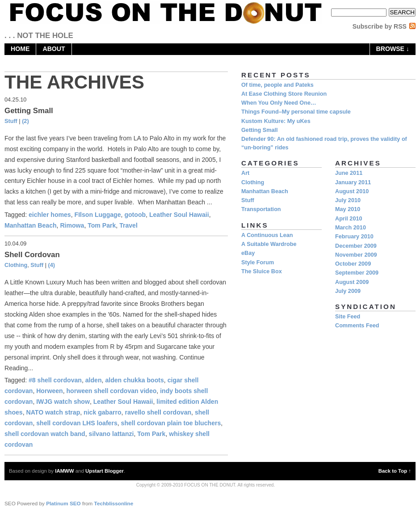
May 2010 (348, 209)
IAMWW (64, 471)
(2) (25, 121)
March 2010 (351, 228)
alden (94, 380)
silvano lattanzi (111, 434)
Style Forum (258, 262)
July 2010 (348, 200)
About (54, 49)
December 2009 (356, 246)
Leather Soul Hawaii (179, 215)
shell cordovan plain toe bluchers (171, 423)
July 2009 (348, 291)
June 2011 (349, 173)
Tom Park (102, 225)
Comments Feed (357, 326)
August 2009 (352, 282)
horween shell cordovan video (112, 391)
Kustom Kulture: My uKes (276, 121)
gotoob (135, 215)
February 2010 (354, 237)
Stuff (11, 121)
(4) (52, 265)
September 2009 (357, 273)
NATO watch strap (53, 412)
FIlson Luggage (98, 215)
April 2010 (349, 219)
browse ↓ (393, 49)
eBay (248, 253)
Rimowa (72, 225)
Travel (128, 225)
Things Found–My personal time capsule (296, 112)
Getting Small (29, 111)
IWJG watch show (63, 402)
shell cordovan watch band (45, 434)
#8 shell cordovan (55, 380)
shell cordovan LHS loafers (77, 423)
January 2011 (353, 182)
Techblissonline (114, 503)
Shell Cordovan (32, 255)
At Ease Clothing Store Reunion (284, 94)
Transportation (261, 209)
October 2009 (353, 264)
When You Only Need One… (279, 103)
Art (245, 173)
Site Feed (348, 317)
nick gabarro (103, 412)
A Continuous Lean (267, 235)
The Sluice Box (262, 271)
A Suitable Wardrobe (269, 244)
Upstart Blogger (105, 471)
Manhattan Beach (31, 225)
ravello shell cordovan (158, 412)
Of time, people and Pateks (277, 85)
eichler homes (50, 215)
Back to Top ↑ (395, 471)
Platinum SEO (63, 503)
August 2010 (352, 191)
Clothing (16, 265)
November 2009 (356, 255)
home (20, 49)
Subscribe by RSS (380, 26)
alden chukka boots (134, 380)
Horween (49, 391)
